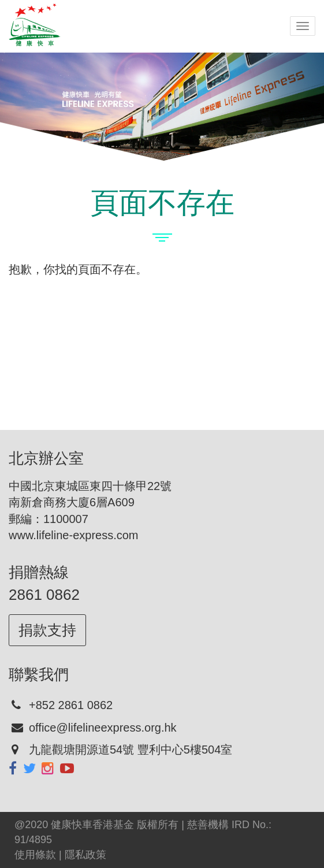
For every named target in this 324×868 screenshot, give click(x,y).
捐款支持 (47, 630)
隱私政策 (85, 855)
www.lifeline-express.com (74, 535)
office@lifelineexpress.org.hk (103, 728)
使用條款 (35, 855)
